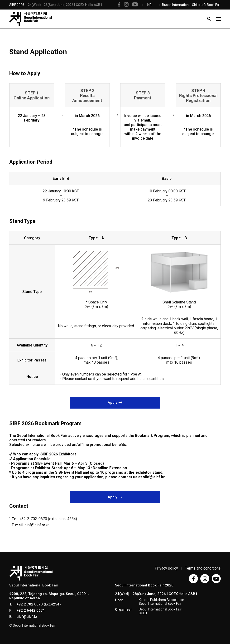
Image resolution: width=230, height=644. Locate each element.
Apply (115, 403)
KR (149, 5)
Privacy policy (166, 568)
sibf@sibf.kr (27, 617)
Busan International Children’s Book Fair (191, 5)
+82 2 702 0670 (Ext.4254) (39, 604)
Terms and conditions (203, 568)
